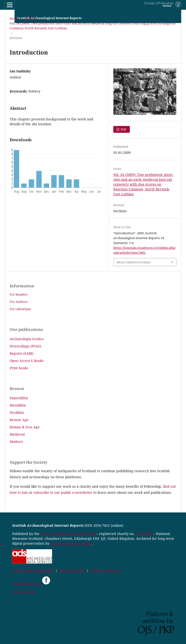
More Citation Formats (134, 262)
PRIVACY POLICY (72, 570)
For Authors (19, 302)
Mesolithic (18, 405)
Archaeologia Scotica (27, 339)
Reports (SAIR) (22, 353)
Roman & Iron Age (25, 427)
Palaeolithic (19, 398)
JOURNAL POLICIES (105, 570)
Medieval (17, 434)
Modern (16, 442)
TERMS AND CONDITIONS (33, 570)
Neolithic (17, 412)
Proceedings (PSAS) (25, 346)
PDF (123, 129)
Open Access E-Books (27, 361)
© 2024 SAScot (24, 591)
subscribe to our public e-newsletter (63, 492)
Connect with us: (27, 583)
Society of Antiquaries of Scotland (68, 534)
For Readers (19, 294)
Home (14, 18)
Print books (19, 368)
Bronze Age (19, 420)
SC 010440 (144, 534)
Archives (31, 18)
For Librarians (20, 309)
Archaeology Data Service (71, 543)
